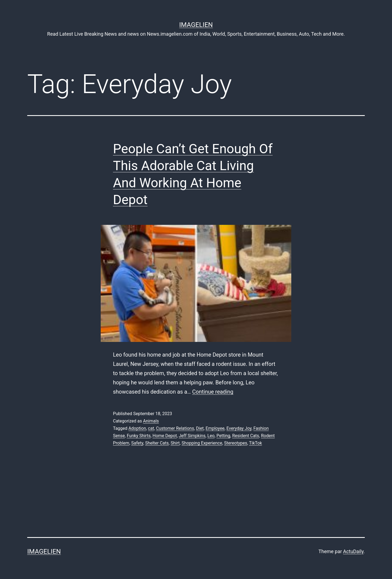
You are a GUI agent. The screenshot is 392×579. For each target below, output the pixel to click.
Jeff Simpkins (192, 436)
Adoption (137, 428)
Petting (223, 436)
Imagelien (196, 25)
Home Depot (165, 436)
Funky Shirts (139, 436)
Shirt (175, 443)
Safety (137, 443)
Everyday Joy (239, 428)
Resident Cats (246, 436)
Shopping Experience (202, 443)
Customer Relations (175, 428)
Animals (151, 421)
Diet (200, 428)
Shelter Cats (157, 443)
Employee (215, 428)
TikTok (256, 443)
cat (151, 428)
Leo (211, 436)
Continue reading (213, 392)
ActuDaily (353, 551)
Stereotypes (236, 443)
